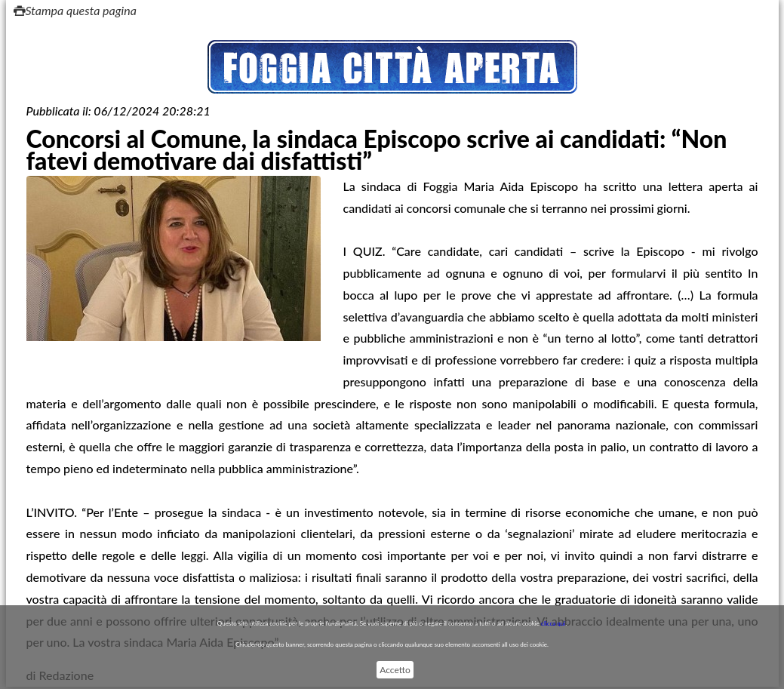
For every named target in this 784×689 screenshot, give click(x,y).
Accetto (395, 670)
